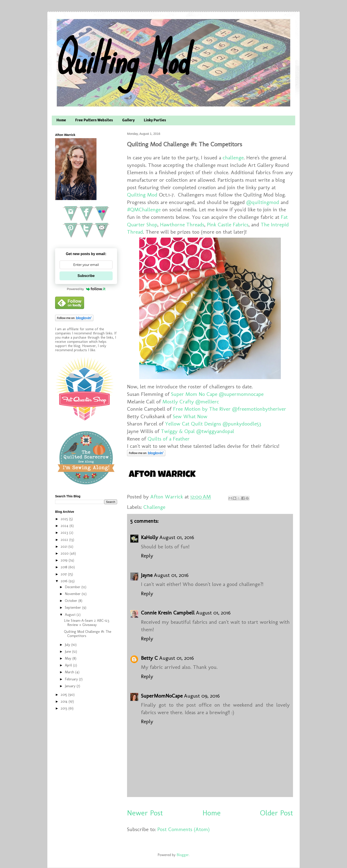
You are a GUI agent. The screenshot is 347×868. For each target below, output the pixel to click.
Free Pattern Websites (94, 120)
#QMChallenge (144, 209)
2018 (65, 567)
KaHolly (149, 537)
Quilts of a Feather (169, 439)
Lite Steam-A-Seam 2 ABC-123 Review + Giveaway (87, 623)
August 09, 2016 (202, 696)
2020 (65, 553)
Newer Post (145, 813)
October (72, 601)
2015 (64, 695)
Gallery (128, 120)
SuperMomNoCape (162, 696)
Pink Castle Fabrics (228, 224)
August (71, 615)
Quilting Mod (121, 59)
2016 (65, 581)
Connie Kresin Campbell (168, 613)
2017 (64, 574)
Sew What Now (190, 416)
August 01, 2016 (177, 537)
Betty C (149, 658)
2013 (65, 708)
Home (61, 120)
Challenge (154, 507)
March (70, 672)
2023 (65, 533)
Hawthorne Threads (182, 224)
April (69, 665)
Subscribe (86, 276)
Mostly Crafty (178, 402)
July (68, 645)
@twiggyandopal (215, 431)
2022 (65, 540)
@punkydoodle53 (242, 424)
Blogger (183, 855)
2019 (65, 560)
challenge (233, 157)
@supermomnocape (241, 394)
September (73, 608)
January (71, 686)
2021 (65, 547)
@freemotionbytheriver (259, 409)
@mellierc (207, 402)
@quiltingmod (263, 202)
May (69, 658)
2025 (65, 519)
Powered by (86, 289)
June (68, 651)
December (73, 587)
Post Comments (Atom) (183, 829)
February (72, 679)
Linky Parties (155, 120)
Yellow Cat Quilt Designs (193, 424)
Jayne (147, 575)
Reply (147, 556)
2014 (65, 701)
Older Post (277, 813)
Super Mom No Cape (194, 394)
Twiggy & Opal (178, 431)
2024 (65, 526)
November (73, 594)
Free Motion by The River (202, 409)
